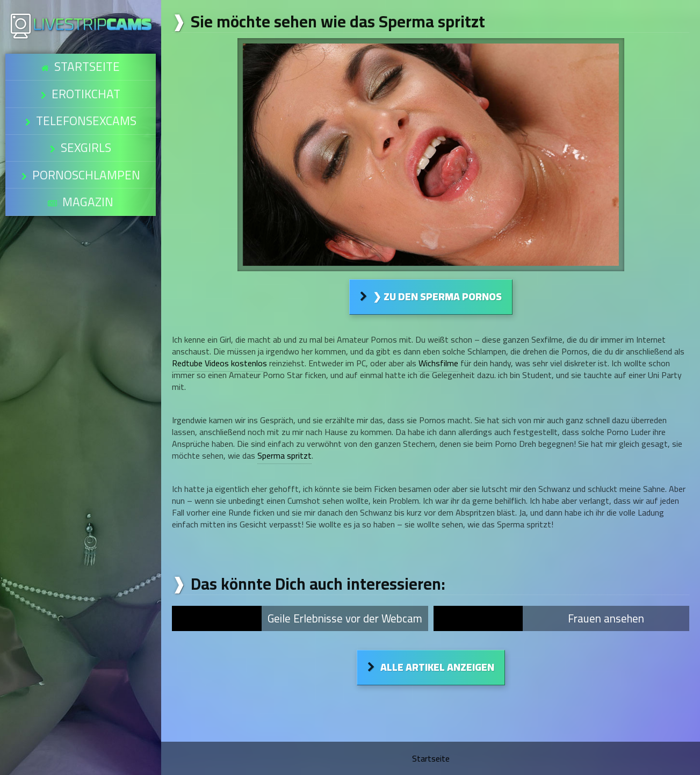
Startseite (87, 62)
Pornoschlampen (86, 135)
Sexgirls (86, 117)
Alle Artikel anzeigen (437, 667)
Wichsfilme (438, 363)
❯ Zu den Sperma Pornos (437, 296)
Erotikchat (86, 81)
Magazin (88, 154)
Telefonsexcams (86, 99)
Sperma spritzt (284, 455)
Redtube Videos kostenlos (219, 363)
